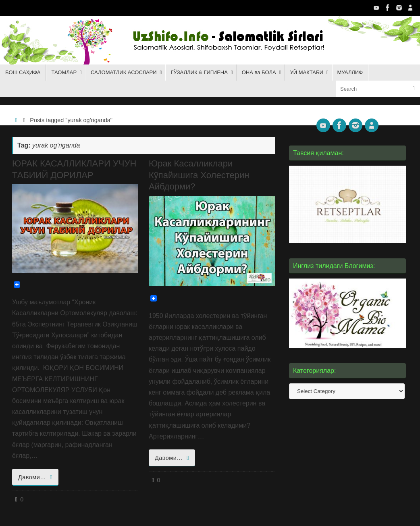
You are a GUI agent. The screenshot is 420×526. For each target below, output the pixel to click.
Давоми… (37, 477)
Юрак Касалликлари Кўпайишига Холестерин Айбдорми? (199, 175)
